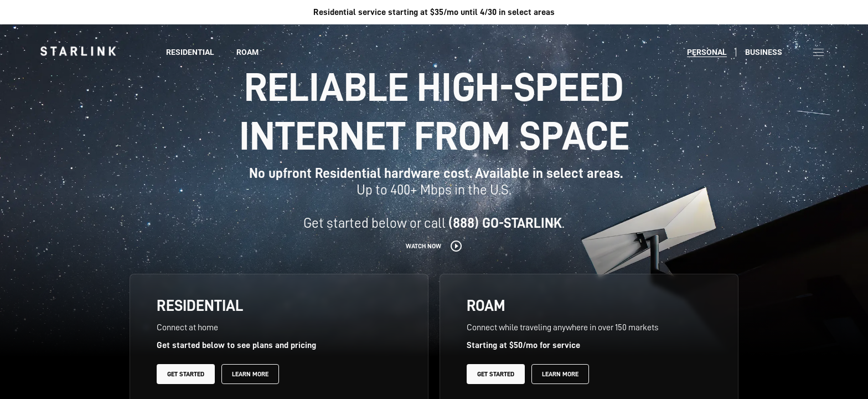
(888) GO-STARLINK (505, 223)
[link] (78, 51)
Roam (247, 52)
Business (764, 52)
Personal (707, 52)
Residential (190, 52)
